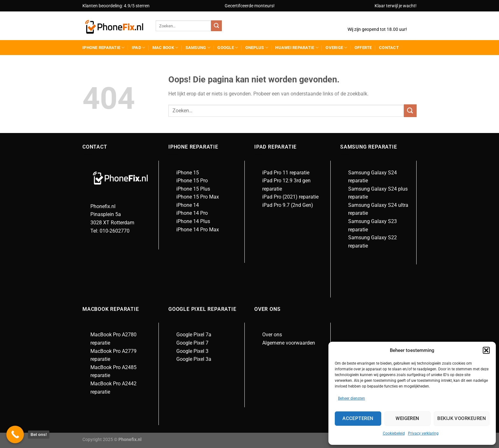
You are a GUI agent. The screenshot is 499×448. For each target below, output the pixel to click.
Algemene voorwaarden (289, 343)
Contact (389, 48)
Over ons (272, 335)
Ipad (138, 48)
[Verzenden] (216, 26)
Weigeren (408, 418)
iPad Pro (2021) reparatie (290, 197)
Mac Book (165, 48)
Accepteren (358, 418)
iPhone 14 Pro (192, 213)
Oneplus (257, 48)
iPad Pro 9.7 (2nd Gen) (288, 205)
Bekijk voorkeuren (462, 418)
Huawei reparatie (297, 48)
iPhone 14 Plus (193, 221)
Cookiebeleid (394, 433)
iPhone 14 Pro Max (198, 230)
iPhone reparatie (104, 48)
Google (228, 48)
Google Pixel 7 (192, 343)
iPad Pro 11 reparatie (286, 173)
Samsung (198, 48)
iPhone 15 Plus (193, 189)
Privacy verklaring (423, 433)
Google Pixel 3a (194, 359)
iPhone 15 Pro (192, 181)
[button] (486, 350)
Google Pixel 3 (192, 351)
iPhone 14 (188, 205)
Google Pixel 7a (194, 335)
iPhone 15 (188, 173)
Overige (336, 48)
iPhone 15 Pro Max (198, 197)
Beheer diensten (351, 398)
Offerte (363, 48)
